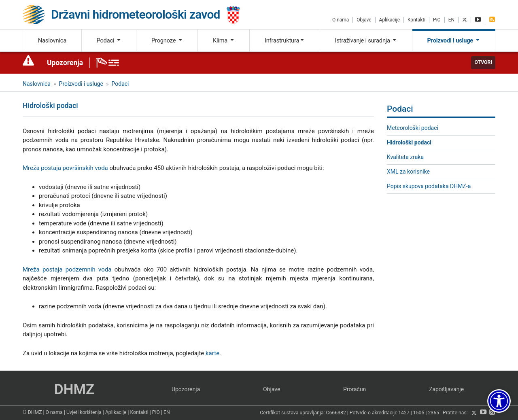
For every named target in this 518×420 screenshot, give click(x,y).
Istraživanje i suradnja (366, 40)
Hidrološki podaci (409, 142)
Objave (364, 20)
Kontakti (416, 20)
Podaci (109, 40)
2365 (433, 413)
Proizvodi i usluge (454, 40)
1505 (419, 413)
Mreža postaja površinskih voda (65, 168)
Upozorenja (65, 63)
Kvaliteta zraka (405, 157)
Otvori (483, 62)
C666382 (336, 413)
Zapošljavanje (446, 389)
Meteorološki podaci (413, 128)
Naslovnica (52, 40)
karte (212, 353)
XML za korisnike (408, 172)
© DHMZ (32, 412)
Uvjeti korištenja (84, 412)
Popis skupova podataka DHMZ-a (429, 186)
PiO (437, 20)
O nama (341, 20)
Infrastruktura (285, 40)
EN (451, 20)
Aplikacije (390, 20)
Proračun (355, 389)
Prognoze (167, 40)
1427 (404, 413)
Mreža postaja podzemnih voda (67, 269)
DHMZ (74, 389)
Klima (224, 40)
